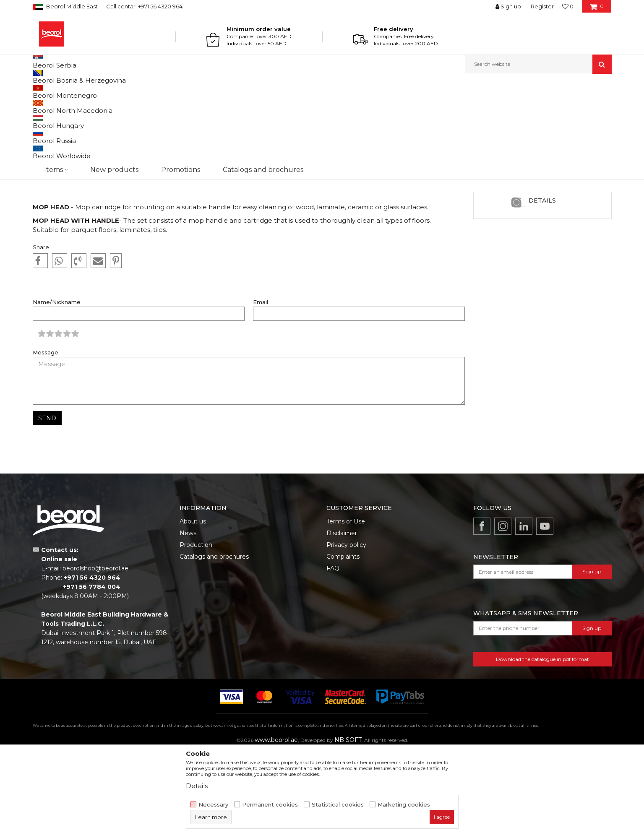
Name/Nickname (57, 389)
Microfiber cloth (542, 243)
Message (46, 439)
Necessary (213, 805)
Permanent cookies (270, 805)
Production (196, 631)
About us (193, 608)
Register (542, 6)
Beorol (49, 92)
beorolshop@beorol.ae (95, 655)
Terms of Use (346, 608)
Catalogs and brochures (214, 643)
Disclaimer (342, 619)
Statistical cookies (338, 805)
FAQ (333, 655)
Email (261, 389)
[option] (542, 226)
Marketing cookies (404, 805)
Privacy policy (346, 631)
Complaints (343, 643)
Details (542, 287)
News (69, 92)
